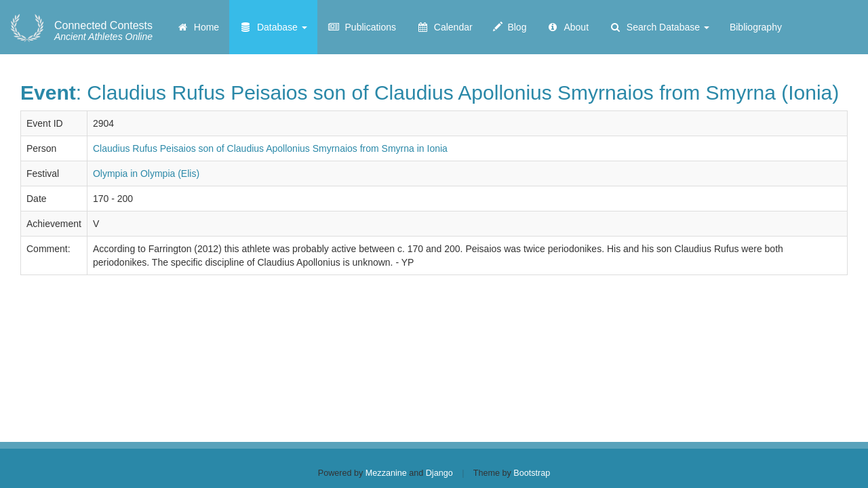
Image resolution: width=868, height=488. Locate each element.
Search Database (659, 27)
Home (198, 27)
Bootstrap (532, 473)
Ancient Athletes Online (103, 31)
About (568, 27)
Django (439, 473)
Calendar (445, 27)
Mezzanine (386, 473)
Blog (510, 27)
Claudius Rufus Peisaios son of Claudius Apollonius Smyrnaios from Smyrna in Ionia (270, 148)
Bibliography (756, 27)
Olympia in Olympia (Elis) (146, 174)
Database (273, 27)
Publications (362, 27)
